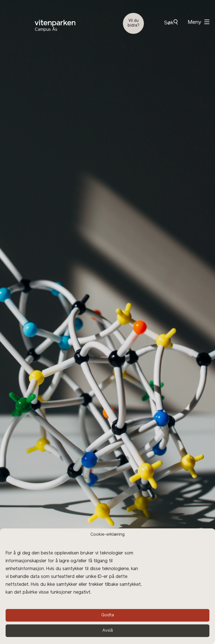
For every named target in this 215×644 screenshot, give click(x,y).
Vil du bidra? (134, 23)
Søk (171, 23)
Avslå (108, 631)
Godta (108, 615)
